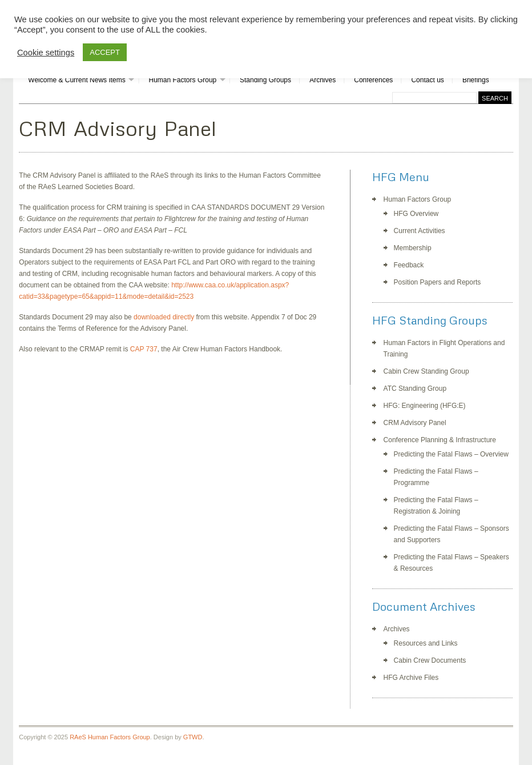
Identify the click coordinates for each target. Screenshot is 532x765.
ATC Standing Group (415, 388)
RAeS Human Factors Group (110, 737)
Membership (413, 248)
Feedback (409, 265)
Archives (323, 80)
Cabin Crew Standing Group (426, 371)
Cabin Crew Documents (430, 660)
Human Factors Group (183, 80)
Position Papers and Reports (438, 282)
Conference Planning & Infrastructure (440, 440)
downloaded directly (164, 317)
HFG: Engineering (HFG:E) (425, 406)
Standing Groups (265, 80)
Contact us (427, 80)
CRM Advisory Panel (415, 423)
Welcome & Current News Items (77, 80)
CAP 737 (144, 349)
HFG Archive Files (411, 678)
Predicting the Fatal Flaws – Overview (451, 454)
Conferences (373, 80)
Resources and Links (426, 643)
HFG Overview (416, 214)
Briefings (476, 80)
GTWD (193, 737)
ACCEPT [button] (105, 52)
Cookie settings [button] (46, 53)
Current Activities (420, 231)
